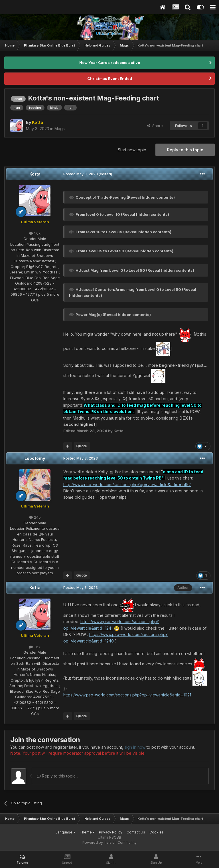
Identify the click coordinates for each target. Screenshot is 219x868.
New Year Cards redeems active (110, 63)
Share (155, 126)
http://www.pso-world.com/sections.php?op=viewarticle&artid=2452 (127, 485)
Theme (87, 832)
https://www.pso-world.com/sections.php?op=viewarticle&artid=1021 (127, 695)
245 (35, 517)
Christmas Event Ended (110, 78)
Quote (82, 446)
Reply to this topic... (57, 776)
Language (65, 832)
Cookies (157, 832)
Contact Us (136, 832)
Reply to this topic (185, 150)
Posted (81, 174)
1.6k (35, 233)
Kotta (35, 174)
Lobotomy (35, 458)
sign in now (135, 747)
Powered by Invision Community (109, 842)
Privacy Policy (111, 832)
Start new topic (132, 150)
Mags (60, 129)
